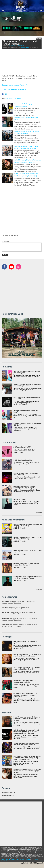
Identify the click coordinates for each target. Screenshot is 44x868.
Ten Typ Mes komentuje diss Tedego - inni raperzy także (27, 372)
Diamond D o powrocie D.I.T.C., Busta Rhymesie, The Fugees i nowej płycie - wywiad (27, 771)
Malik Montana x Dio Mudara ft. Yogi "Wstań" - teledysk (20, 43)
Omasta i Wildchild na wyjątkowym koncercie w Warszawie (26, 564)
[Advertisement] (22, 210)
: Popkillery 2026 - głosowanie (15, 608)
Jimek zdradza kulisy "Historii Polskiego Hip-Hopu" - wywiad (24, 487)
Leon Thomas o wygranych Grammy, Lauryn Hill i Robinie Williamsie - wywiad (27, 719)
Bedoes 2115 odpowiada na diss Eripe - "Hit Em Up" (28, 424)
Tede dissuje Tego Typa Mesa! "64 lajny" (26, 411)
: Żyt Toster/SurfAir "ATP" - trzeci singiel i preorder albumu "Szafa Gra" (19, 602)
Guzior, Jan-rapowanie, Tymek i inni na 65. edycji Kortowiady (28, 538)
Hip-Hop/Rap (12, 46)
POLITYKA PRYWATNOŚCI (23, 859)
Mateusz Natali (25, 47)
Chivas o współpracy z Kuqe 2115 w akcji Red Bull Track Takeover (27, 744)
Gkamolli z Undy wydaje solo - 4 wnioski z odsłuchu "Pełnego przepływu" (25, 695)
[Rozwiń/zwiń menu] (40, 19)
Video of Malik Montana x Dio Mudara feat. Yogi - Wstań (22, 62)
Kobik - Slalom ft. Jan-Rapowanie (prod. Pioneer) (26, 474)
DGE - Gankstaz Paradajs (23, 460)
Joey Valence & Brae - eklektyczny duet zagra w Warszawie (28, 551)
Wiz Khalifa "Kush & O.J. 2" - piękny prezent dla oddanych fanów (27, 668)
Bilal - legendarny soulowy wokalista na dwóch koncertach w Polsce (28, 577)
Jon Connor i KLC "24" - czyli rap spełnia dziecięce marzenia (25, 642)
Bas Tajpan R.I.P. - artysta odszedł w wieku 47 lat (27, 398)
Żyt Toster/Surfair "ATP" (22, 447)
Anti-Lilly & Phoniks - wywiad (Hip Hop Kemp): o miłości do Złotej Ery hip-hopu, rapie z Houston (27, 758)
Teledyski (18, 46)
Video (23, 46)
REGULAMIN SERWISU (8, 859)
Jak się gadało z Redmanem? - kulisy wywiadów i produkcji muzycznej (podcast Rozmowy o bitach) (27, 732)
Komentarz (6, 241)
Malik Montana (9, 99)
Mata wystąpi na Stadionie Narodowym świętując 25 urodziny (28, 525)
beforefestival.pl (8, 795)
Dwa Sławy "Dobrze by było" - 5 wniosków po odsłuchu (25, 681)
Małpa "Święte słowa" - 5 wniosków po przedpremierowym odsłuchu (27, 655)
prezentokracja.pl (9, 793)
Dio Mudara (18, 99)
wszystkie (39, 512)
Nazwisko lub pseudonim (10, 235)
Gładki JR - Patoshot (21, 499)
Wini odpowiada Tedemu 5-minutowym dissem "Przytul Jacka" (28, 385)
